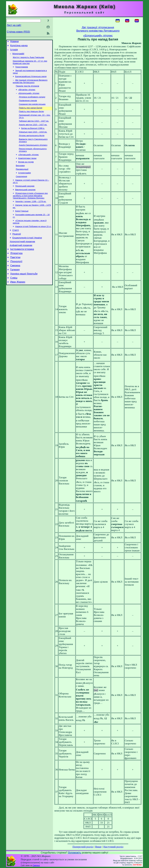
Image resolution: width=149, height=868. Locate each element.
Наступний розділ (113, 847)
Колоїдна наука (19, 46)
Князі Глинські (22, 224)
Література (16, 270)
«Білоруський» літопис (29, 98)
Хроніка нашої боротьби (24, 293)
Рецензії (17, 249)
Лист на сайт (14, 25)
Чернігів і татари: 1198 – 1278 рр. (31, 214)
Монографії (18, 55)
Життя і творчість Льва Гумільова (28, 59)
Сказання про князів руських (32, 110)
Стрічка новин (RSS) (18, 32)
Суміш (14, 298)
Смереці (36, 865)
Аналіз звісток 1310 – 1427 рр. (33, 132)
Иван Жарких (18, 302)
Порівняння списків (28, 106)
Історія (14, 51)
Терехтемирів (22, 70)
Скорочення (21, 187)
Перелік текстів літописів (27, 90)
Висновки (20, 176)
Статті (16, 245)
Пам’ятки (15, 275)
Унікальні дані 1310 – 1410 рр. (33, 139)
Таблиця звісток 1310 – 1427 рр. (34, 128)
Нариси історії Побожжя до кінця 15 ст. (33, 240)
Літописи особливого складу (32, 102)
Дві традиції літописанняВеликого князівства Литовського (98, 29)
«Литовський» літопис (29, 164)
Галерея (15, 289)
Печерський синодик (25, 197)
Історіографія (24, 183)
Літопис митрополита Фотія (32, 143)
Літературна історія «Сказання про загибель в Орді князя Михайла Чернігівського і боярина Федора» (30, 208)
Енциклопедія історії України (27, 253)
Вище (98, 847)
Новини (14, 42)
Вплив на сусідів (26, 172)
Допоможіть (75, 853)
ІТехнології (16, 279)
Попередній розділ (83, 847)
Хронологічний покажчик (22, 257)
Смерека (15, 284)
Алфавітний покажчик (21, 262)
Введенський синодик (25, 201)
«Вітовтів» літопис (27, 94)
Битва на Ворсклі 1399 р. (33, 136)
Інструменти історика (22, 266)
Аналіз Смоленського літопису (33, 154)
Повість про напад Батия (31, 114)
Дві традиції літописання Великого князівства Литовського (30, 85)
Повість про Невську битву (31, 117)
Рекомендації (22, 179)
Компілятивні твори (27, 168)
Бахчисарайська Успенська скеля (31, 80)
